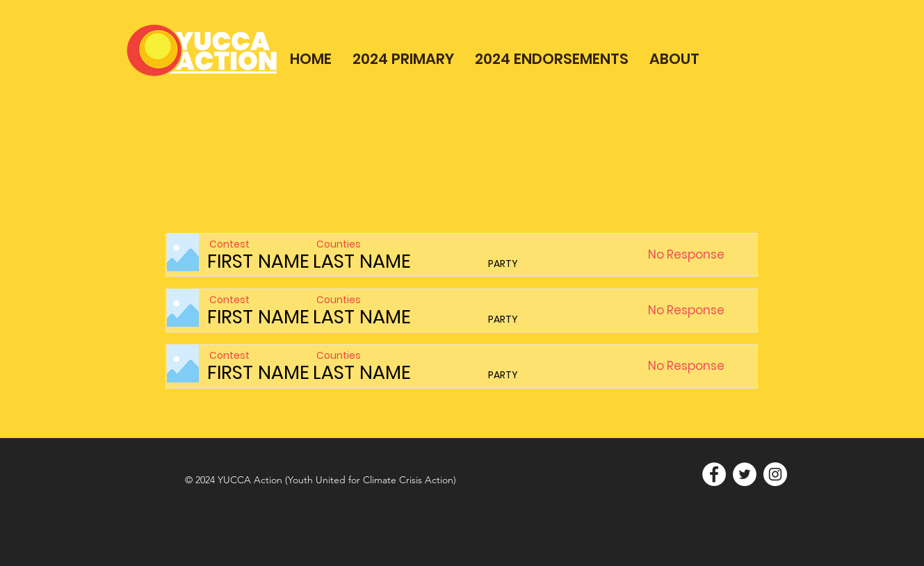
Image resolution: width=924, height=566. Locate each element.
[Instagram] (775, 474)
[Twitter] (745, 474)
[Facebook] (714, 474)
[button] (721, 255)
